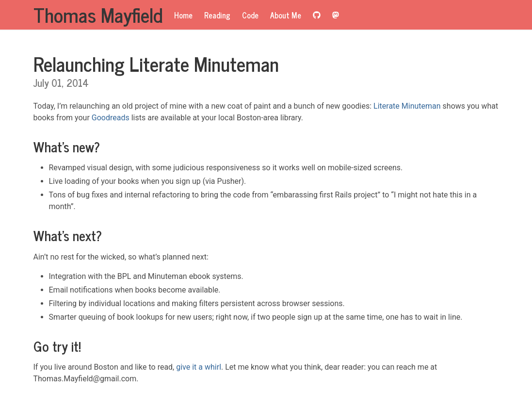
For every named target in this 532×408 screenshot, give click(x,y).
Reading (217, 15)
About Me (286, 15)
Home (183, 15)
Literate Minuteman (407, 106)
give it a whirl (199, 367)
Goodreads (111, 118)
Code (250, 15)
